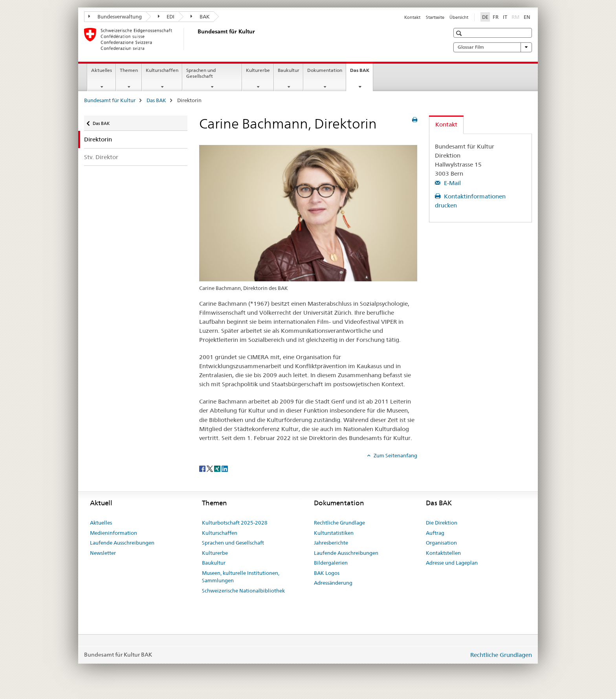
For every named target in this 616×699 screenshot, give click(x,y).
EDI (166, 17)
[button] (460, 33)
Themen (129, 70)
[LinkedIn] (225, 468)
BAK (200, 17)
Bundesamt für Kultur (110, 100)
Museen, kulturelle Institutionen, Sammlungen (241, 577)
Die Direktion (442, 523)
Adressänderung (333, 583)
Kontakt (412, 17)
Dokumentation (325, 70)
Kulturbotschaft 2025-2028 (235, 523)
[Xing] (218, 468)
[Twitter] (210, 468)
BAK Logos (327, 573)
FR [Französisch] (496, 17)
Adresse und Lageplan (452, 563)
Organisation (441, 543)
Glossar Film (493, 47)
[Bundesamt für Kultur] (196, 39)
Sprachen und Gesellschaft (201, 73)
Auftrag (435, 533)
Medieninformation (114, 533)
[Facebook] (203, 468)
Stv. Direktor (101, 157)
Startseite (435, 17)
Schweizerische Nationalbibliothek (243, 591)
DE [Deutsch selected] (485, 17)
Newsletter (103, 553)
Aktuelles (102, 70)
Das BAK (361, 73)
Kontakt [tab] (446, 124)
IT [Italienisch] (505, 17)
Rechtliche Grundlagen (501, 655)
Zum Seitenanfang (395, 455)
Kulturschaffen (162, 70)
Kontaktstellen (443, 553)
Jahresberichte (331, 543)
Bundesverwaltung (115, 17)
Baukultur (289, 70)
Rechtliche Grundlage (339, 523)
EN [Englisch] (527, 17)
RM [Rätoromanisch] (516, 17)
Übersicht (459, 17)
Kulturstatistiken (334, 533)
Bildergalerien (331, 563)
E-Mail (452, 183)
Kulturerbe (258, 70)
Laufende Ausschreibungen (122, 543)
